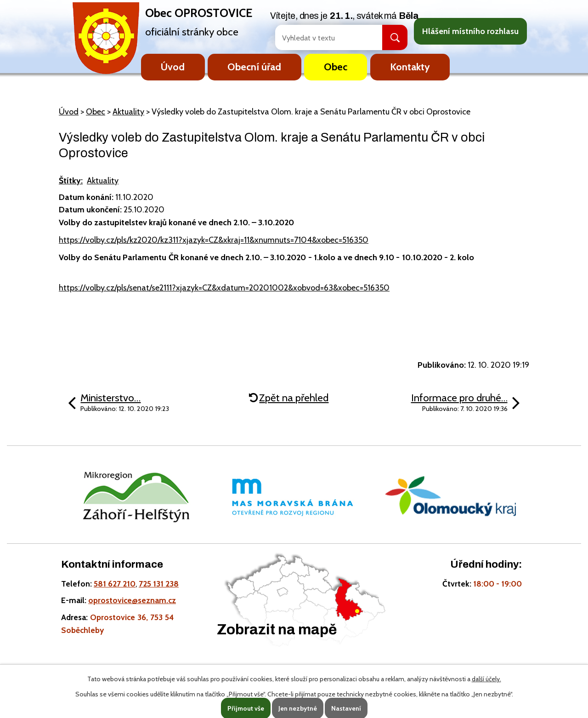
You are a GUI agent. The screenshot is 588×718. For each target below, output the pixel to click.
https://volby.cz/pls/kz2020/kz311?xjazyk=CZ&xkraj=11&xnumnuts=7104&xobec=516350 (214, 240)
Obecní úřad (254, 67)
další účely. (486, 679)
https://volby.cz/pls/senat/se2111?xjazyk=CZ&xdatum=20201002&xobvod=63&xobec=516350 (224, 288)
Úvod (173, 67)
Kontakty (410, 67)
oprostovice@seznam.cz (132, 600)
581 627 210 (115, 584)
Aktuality (128, 112)
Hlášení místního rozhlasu (470, 31)
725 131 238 (159, 584)
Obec (336, 67)
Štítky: (71, 181)
